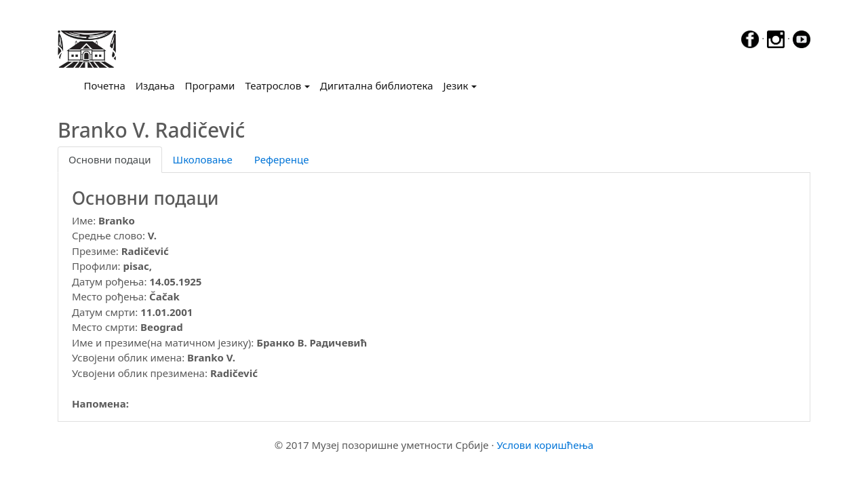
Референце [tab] (282, 159)
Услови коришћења (545, 445)
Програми (210, 85)
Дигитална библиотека (377, 85)
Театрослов (273, 85)
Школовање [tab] (203, 159)
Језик (456, 85)
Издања (155, 85)
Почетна (107, 85)
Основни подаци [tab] (110, 159)
